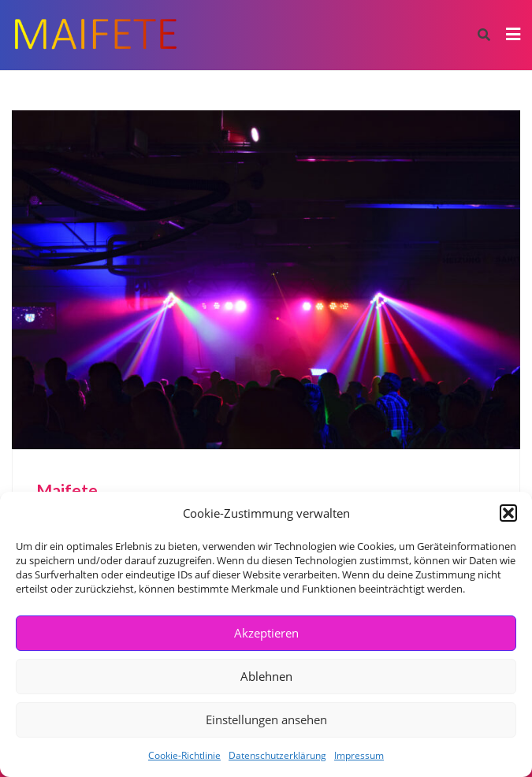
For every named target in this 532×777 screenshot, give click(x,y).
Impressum (359, 755)
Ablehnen (266, 676)
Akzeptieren (266, 633)
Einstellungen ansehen (266, 719)
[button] (508, 513)
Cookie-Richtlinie (184, 755)
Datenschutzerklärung (277, 755)
